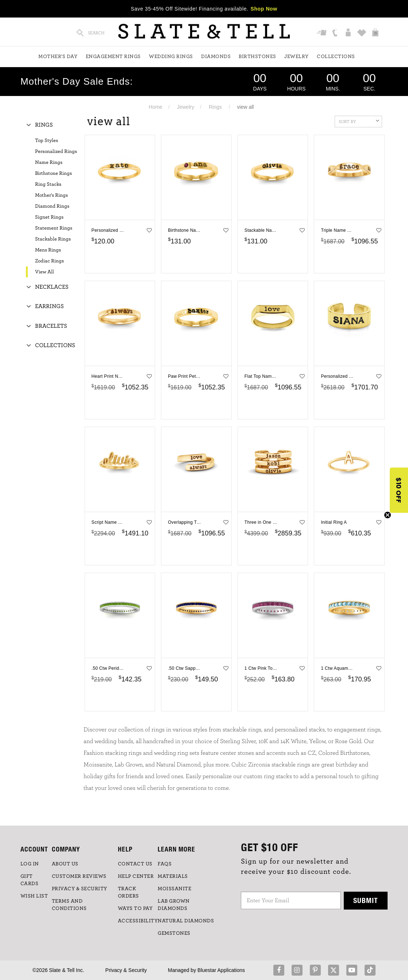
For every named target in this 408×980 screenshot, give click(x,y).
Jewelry (297, 57)
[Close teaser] (388, 515)
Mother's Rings (51, 195)
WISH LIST (34, 896)
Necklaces (52, 287)
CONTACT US (135, 864)
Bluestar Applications (221, 970)
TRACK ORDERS (128, 892)
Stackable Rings (53, 239)
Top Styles (47, 141)
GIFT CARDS (30, 880)
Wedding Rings (171, 57)
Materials (173, 876)
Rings (215, 107)
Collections (336, 57)
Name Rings (49, 162)
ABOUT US (65, 864)
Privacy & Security (126, 970)
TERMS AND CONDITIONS (69, 905)
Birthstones (257, 57)
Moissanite (174, 889)
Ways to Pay (135, 908)
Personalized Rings (56, 151)
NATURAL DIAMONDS (186, 921)
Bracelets (51, 326)
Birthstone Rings (53, 173)
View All (45, 272)
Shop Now (264, 9)
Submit (366, 900)
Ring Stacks (48, 184)
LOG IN (30, 864)
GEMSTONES (174, 933)
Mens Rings (48, 250)
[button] (399, 490)
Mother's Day (58, 57)
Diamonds (216, 57)
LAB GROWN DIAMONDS (174, 905)
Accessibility (138, 921)
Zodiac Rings (49, 261)
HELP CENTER (136, 876)
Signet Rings (49, 217)
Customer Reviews (79, 876)
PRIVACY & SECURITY (80, 889)
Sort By (359, 121)
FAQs (165, 864)
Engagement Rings (113, 57)
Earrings (49, 306)
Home (156, 107)
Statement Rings (54, 228)
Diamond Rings (52, 206)
